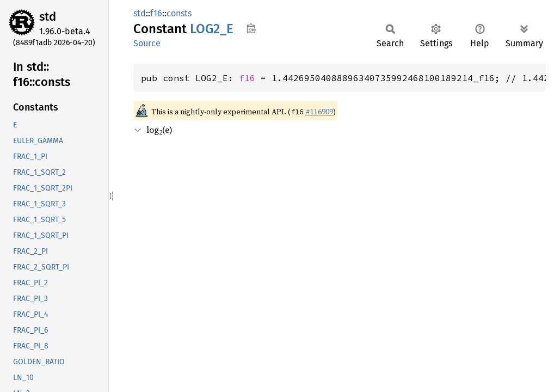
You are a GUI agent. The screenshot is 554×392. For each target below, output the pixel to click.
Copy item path (251, 28)
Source (147, 43)
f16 (156, 13)
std (48, 17)
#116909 (319, 112)
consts (179, 13)
